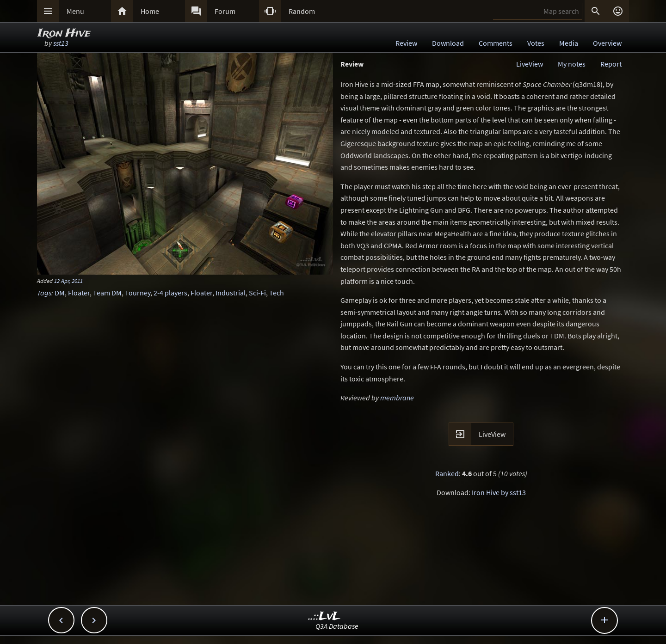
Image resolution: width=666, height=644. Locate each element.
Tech (277, 293)
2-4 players (170, 293)
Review (406, 43)
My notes (572, 64)
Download (448, 43)
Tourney (138, 293)
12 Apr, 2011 (68, 281)
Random (302, 11)
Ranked (447, 473)
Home (150, 11)
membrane (397, 398)
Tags (44, 293)
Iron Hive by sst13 (499, 492)
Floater (79, 293)
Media (569, 43)
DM (60, 293)
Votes (536, 43)
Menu (75, 11)
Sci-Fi (257, 293)
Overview (607, 43)
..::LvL (324, 616)
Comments (496, 43)
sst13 (61, 43)
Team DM (107, 293)
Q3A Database (337, 626)
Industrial (231, 293)
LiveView (530, 64)
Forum (225, 11)
